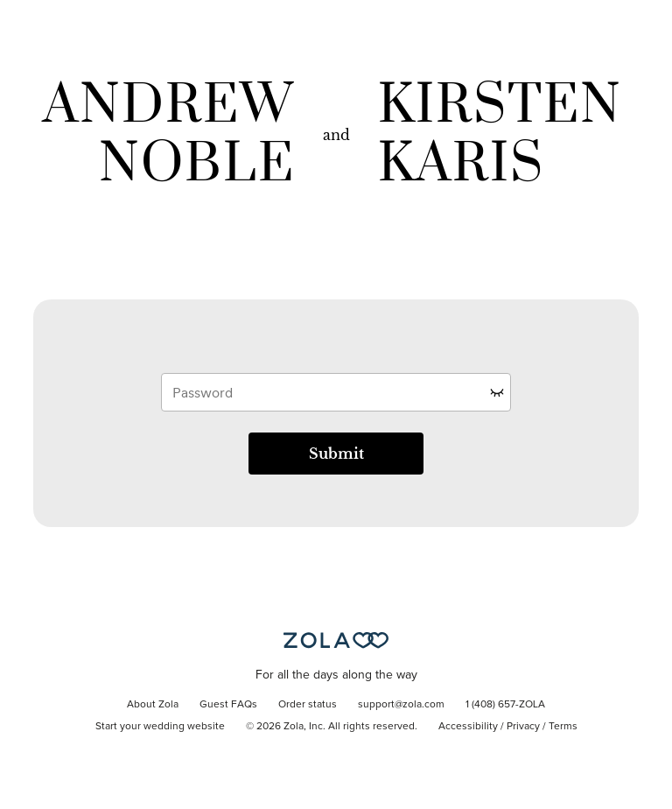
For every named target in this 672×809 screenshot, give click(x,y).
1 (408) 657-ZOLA (505, 705)
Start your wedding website (160, 727)
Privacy (523, 727)
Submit (336, 454)
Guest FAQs (228, 705)
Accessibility (468, 727)
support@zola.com (401, 705)
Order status (308, 705)
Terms (563, 727)
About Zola (153, 705)
